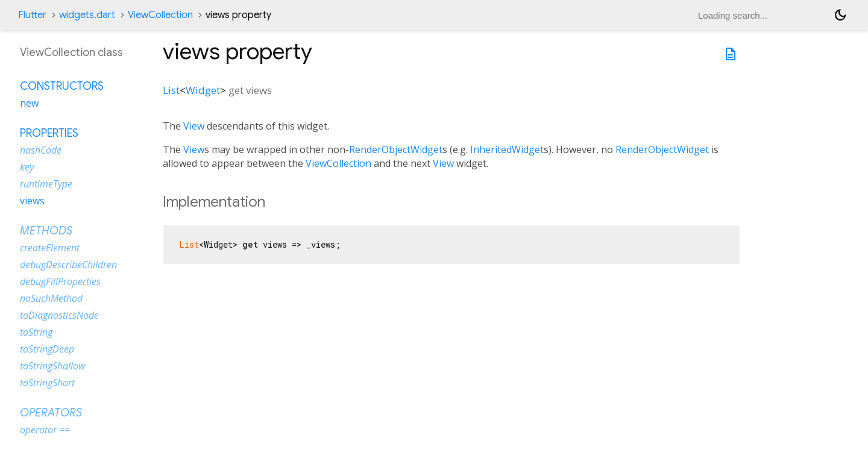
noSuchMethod (51, 298)
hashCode (41, 150)
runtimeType (46, 184)
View (194, 126)
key (27, 167)
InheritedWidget (507, 149)
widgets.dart (87, 15)
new (29, 103)
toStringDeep (47, 349)
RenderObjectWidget (396, 149)
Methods (46, 231)
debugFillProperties (60, 281)
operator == (45, 430)
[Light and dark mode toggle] (840, 15)
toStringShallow (52, 366)
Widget (203, 90)
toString (36, 332)
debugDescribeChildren (68, 265)
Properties (49, 133)
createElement (50, 248)
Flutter (32, 15)
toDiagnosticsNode (59, 315)
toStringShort (47, 383)
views (32, 201)
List (171, 90)
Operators (51, 413)
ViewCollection (160, 15)
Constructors (62, 86)
